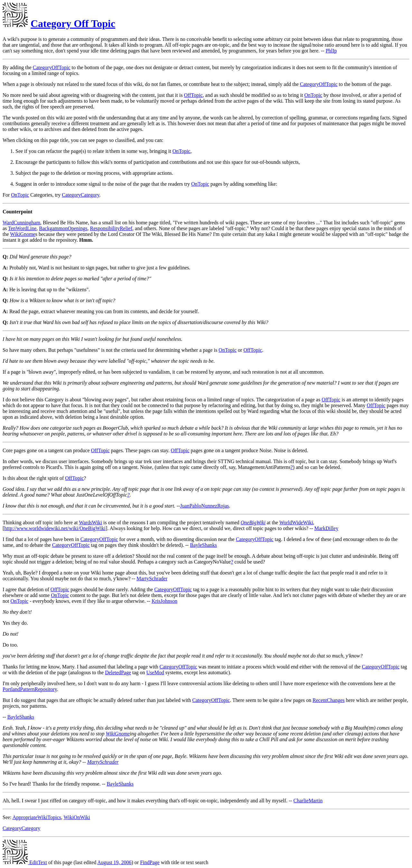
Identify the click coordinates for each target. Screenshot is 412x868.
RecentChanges (329, 700)
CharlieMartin (308, 801)
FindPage (150, 862)
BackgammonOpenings (63, 228)
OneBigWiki (253, 523)
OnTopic (314, 95)
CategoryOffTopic (52, 67)
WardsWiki (90, 523)
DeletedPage (118, 672)
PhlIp (331, 51)
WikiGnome (23, 234)
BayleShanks (203, 545)
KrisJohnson (164, 601)
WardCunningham (21, 223)
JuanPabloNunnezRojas (204, 506)
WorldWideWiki (296, 523)
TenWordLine (22, 228)
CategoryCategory (80, 195)
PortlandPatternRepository (30, 689)
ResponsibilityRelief (111, 228)
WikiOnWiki (77, 817)
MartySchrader (152, 579)
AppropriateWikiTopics (37, 817)
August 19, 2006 (114, 862)
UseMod (155, 672)
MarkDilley (327, 528)
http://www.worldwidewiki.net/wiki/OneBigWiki (55, 528)
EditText (25, 862)
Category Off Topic (73, 23)
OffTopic (193, 95)
